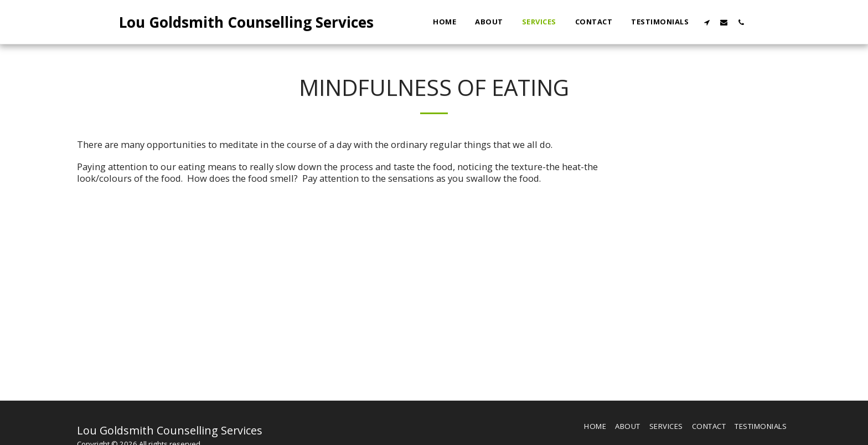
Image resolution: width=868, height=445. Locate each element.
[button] (707, 22)
